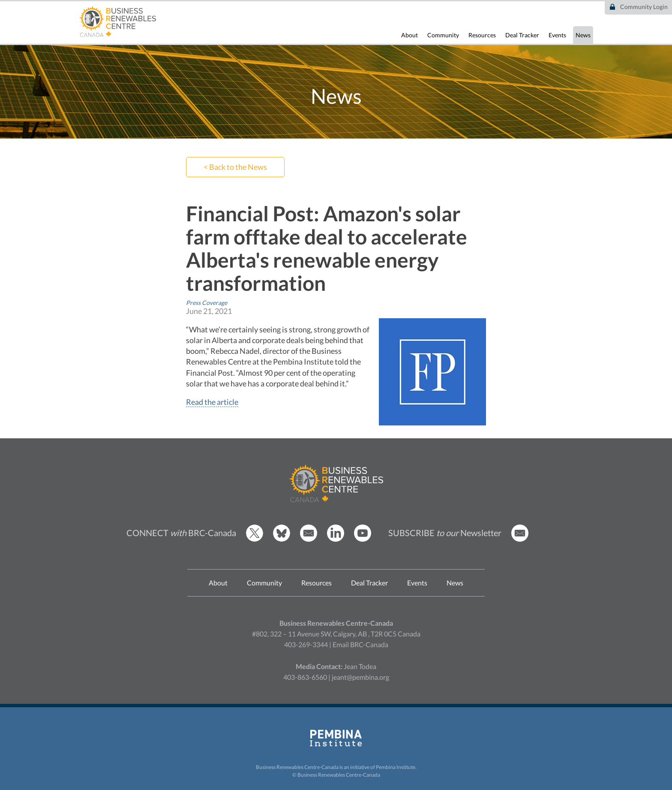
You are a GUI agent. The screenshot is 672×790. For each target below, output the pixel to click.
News (583, 35)
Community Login (644, 7)
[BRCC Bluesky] (282, 539)
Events (557, 35)
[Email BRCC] (309, 539)
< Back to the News (235, 167)
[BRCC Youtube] (363, 539)
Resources (482, 35)
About (409, 35)
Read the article (212, 402)
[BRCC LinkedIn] (336, 539)
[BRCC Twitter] (255, 539)
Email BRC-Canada (360, 644)
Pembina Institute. (396, 767)
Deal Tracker (522, 35)
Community (443, 35)
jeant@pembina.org (360, 677)
